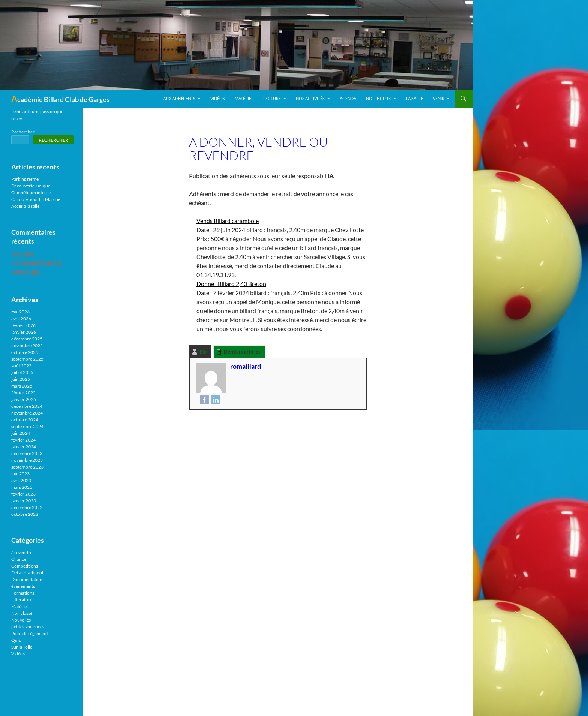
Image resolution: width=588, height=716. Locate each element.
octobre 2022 (25, 514)
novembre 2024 (27, 413)
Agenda (348, 98)
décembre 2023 (27, 453)
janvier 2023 (24, 501)
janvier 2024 (24, 447)
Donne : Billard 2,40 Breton (231, 284)
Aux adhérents (179, 98)
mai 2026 (20, 312)
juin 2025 (21, 379)
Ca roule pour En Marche (36, 199)
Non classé (22, 613)
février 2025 (23, 393)
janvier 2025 (24, 399)
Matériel (244, 98)
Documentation (27, 579)
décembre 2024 (27, 406)
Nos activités (310, 98)
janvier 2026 (24, 332)
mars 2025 (22, 386)
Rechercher (23, 132)
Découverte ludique (31, 186)
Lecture (272, 98)
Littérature (22, 600)
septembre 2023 (27, 467)
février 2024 (23, 440)
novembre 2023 (27, 460)
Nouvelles (21, 620)
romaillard (246, 366)
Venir (439, 98)
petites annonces (28, 627)
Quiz (16, 640)
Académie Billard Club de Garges (60, 99)
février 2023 (23, 494)
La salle (414, 98)
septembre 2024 (27, 426)
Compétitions (25, 566)
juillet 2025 (22, 372)
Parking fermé (25, 179)
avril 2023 (21, 480)
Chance (19, 559)
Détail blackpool (27, 573)
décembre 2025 (27, 339)
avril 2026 (21, 318)
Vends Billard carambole (228, 221)
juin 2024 (21, 433)
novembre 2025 (27, 345)
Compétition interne (31, 192)
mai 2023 (20, 474)
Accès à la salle (25, 206)
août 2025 (21, 366)
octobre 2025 (25, 352)
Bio (203, 352)
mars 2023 (22, 487)
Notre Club (378, 98)
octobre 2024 (25, 420)
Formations (23, 593)
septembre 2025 (27, 359)
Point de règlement (30, 633)
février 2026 (23, 325)
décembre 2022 (27, 507)
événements (23, 586)
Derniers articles (242, 352)
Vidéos (218, 98)
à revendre (22, 552)
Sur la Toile (22, 647)
